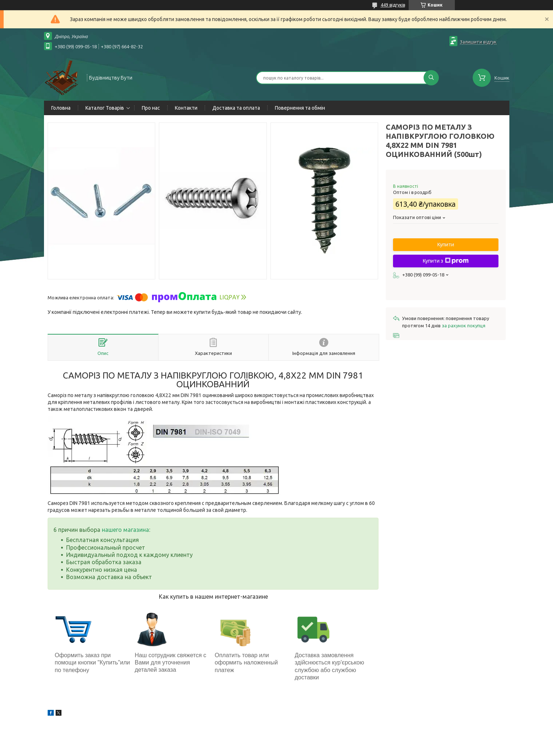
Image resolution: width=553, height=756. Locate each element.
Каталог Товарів (105, 108)
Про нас (151, 108)
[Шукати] (431, 78)
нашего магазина (125, 530)
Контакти (186, 108)
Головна (61, 108)
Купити (446, 244)
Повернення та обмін (300, 108)
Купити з (446, 261)
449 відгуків (393, 5)
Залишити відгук (478, 42)
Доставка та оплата (236, 108)
